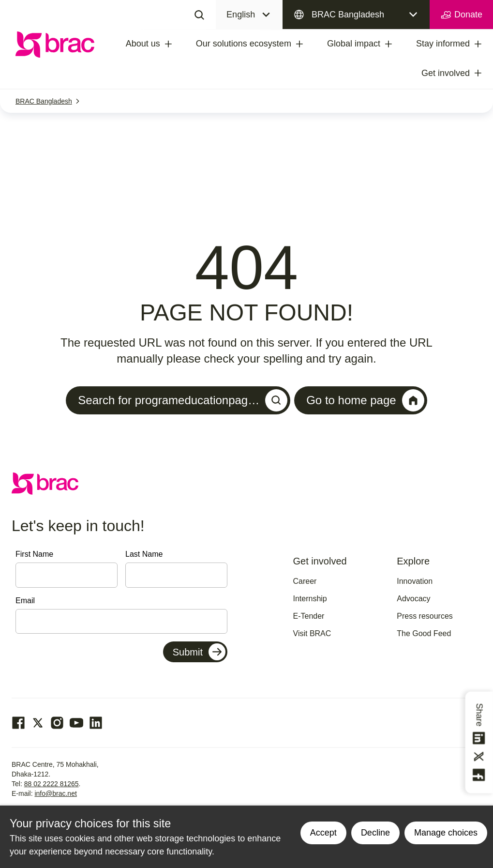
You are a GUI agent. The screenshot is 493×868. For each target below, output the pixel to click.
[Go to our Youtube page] (76, 723)
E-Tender (309, 616)
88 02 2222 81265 (52, 784)
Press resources (425, 616)
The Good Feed (424, 633)
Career (305, 581)
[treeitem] (177, 44)
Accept (323, 833)
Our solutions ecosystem (244, 44)
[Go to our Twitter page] (38, 723)
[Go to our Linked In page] (96, 723)
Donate (461, 15)
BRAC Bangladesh (348, 15)
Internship (310, 599)
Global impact (354, 44)
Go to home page (365, 400)
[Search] (199, 15)
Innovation (415, 581)
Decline (375, 833)
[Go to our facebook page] (18, 723)
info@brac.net (55, 793)
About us (143, 44)
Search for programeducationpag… (183, 400)
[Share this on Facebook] (479, 775)
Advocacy (413, 599)
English (241, 15)
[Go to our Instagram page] (57, 723)
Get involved (446, 73)
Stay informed (443, 44)
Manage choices (446, 833)
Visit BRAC (312, 633)
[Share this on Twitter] (479, 757)
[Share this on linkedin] (479, 738)
